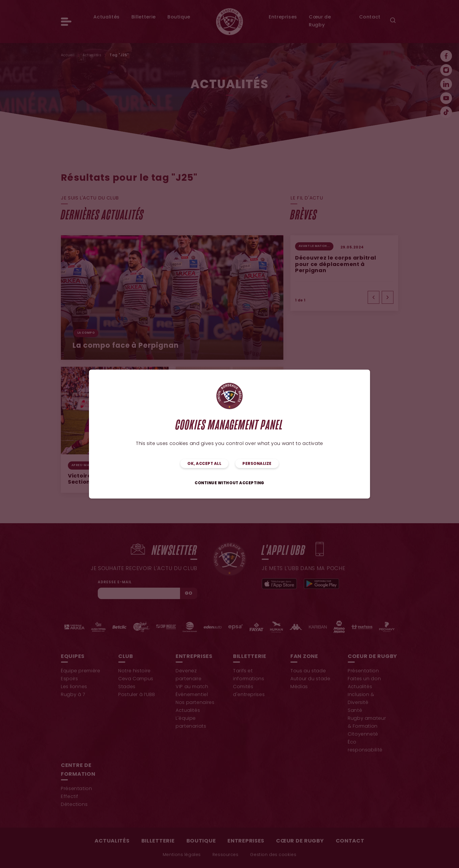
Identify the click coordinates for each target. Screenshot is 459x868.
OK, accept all (204, 464)
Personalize (257, 464)
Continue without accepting (229, 483)
